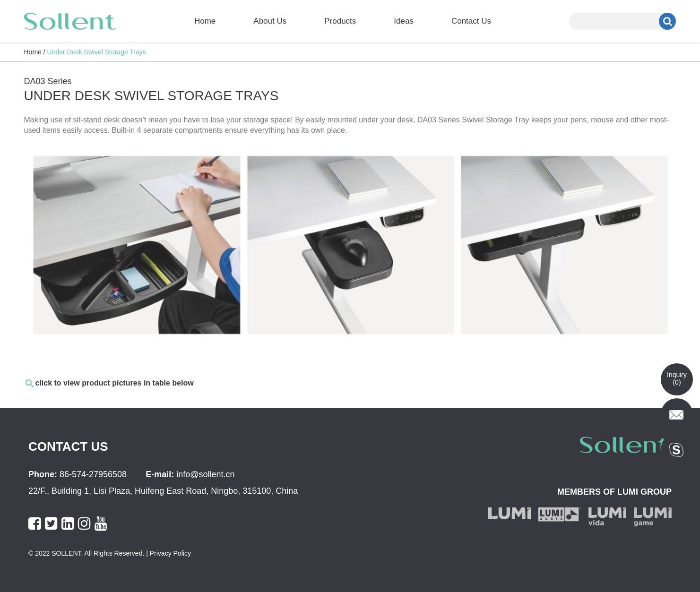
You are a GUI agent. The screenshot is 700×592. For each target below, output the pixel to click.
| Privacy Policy (168, 553)
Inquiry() (677, 378)
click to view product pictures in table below (115, 383)
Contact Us (471, 21)
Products (340, 21)
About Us (270, 21)
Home (205, 21)
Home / (35, 52)
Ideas (404, 21)
